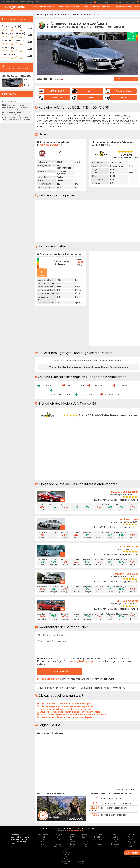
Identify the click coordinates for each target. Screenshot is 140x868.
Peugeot (115, 844)
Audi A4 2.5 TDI (129, 519)
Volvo (67, 864)
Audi (43, 837)
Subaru (67, 852)
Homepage (42, 15)
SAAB (131, 839)
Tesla (67, 857)
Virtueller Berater (44, 7)
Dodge (72, 835)
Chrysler (58, 835)
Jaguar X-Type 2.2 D (126, 574)
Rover (131, 837)
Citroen (58, 837)
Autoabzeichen (123, 7)
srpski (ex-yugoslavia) (129, 2)
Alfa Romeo (73, 15)
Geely (72, 842)
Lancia (99, 835)
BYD (43, 842)
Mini (115, 835)
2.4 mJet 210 (60, 155)
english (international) (108, 2)
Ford (72, 839)
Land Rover (99, 837)
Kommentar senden (60, 671)
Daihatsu (58, 846)
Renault (131, 835)
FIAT (72, 837)
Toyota (67, 859)
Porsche (115, 846)
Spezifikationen (58, 15)
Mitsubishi (115, 837)
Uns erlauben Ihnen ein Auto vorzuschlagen (66, 717)
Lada (85, 846)
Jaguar (85, 837)
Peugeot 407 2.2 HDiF (124, 492)
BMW (43, 839)
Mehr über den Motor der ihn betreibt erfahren (68, 709)
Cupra (58, 839)
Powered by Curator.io (126, 789)
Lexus (99, 839)
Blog (137, 7)
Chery (43, 844)
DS (58, 842)
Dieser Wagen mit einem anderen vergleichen (67, 706)
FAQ (13, 844)
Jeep (85, 839)
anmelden (91, 2)
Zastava (81, 861)
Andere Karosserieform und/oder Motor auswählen (70, 712)
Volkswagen (67, 861)
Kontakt (38, 2)
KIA (85, 844)
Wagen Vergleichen (68, 7)
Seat (130, 844)
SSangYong (130, 842)
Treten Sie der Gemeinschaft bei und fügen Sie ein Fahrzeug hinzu (89, 367)
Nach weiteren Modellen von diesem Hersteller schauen (73, 715)
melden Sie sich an (48, 679)
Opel (115, 842)
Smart (130, 846)
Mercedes (99, 846)
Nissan (115, 839)
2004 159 (85, 15)
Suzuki (66, 854)
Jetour (85, 842)
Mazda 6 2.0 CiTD (127, 601)
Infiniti (85, 835)
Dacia (58, 844)
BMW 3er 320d (129, 547)
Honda (72, 844)
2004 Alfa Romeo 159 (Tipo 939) (16, 76)
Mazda (99, 844)
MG (99, 842)
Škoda (81, 864)
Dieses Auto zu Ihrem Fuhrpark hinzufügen (66, 704)
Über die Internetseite (9, 2)
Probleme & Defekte (50, 145)
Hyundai (72, 846)
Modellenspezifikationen (96, 7)
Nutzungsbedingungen (81, 661)
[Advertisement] (17, 171)
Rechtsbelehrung (26, 2)
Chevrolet (43, 846)
